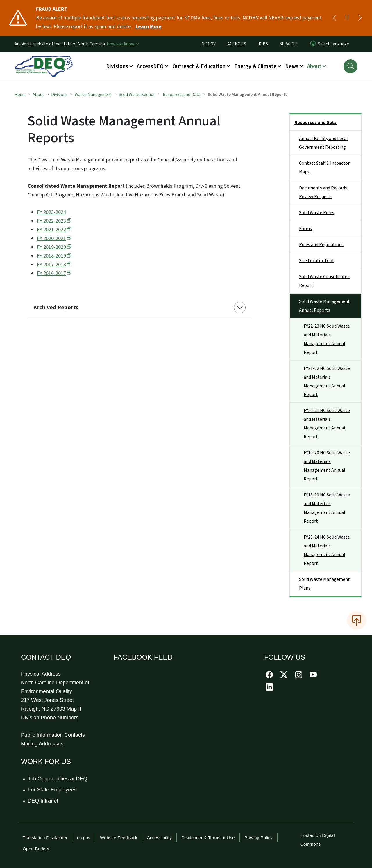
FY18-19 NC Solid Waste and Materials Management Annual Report (327, 508)
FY (54, 221)
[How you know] (123, 44)
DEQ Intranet (43, 801)
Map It (74, 709)
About (38, 95)
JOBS (263, 44)
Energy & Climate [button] (255, 66)
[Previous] (334, 18)
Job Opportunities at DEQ (58, 779)
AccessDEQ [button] (150, 66)
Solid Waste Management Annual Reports (324, 306)
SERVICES (289, 44)
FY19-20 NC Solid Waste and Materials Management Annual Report (327, 466)
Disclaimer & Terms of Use (208, 838)
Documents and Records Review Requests (323, 192)
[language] (335, 44)
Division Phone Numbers (50, 718)
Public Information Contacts (53, 735)
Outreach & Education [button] (199, 66)
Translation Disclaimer (45, 838)
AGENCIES (237, 44)
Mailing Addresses (42, 744)
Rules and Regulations (321, 245)
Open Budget (36, 849)
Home (20, 95)
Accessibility (159, 838)
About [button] (314, 66)
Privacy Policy (259, 838)
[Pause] (347, 18)
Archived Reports (56, 308)
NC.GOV (209, 44)
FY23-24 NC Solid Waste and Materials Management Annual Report (327, 550)
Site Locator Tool (316, 261)
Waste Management (93, 95)
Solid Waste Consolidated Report (324, 281)
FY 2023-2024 (51, 212)
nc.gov (84, 838)
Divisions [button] (117, 66)
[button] (350, 66)
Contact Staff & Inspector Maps (324, 168)
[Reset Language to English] (313, 44)
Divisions (59, 95)
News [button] (292, 66)
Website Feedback (119, 838)
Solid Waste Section (137, 95)
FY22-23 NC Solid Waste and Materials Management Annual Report (327, 339)
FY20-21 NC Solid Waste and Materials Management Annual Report (327, 424)
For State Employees (52, 790)
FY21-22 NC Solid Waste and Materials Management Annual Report (327, 381)
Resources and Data (182, 95)
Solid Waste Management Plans (324, 584)
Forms (305, 229)
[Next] (360, 18)
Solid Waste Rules (317, 213)
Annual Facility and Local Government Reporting (323, 143)
